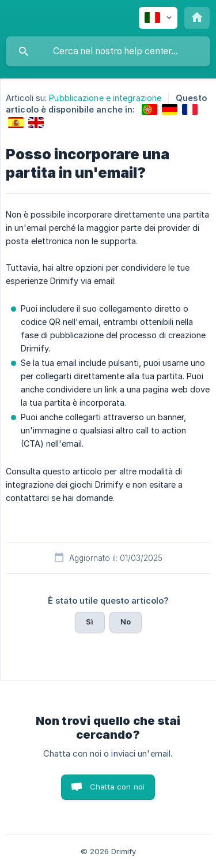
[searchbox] (108, 51)
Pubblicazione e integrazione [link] (105, 98)
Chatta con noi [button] (117, 787)
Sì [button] (90, 622)
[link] (149, 109)
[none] (158, 18)
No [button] (126, 622)
